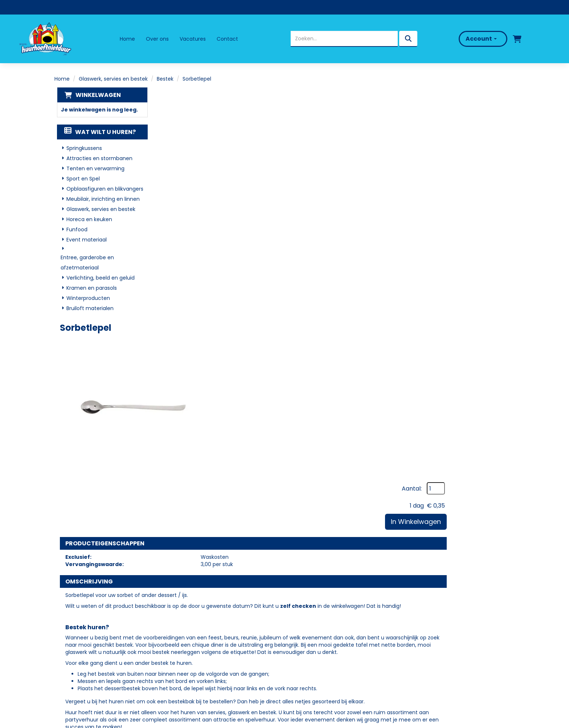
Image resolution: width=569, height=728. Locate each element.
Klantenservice (311, 631)
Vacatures (193, 39)
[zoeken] (405, 39)
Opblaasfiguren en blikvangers (103, 189)
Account (475, 39)
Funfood (75, 230)
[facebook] (68, 665)
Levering (302, 611)
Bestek (165, 79)
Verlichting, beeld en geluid (98, 278)
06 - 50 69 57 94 (84, 635)
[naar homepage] (49, 39)
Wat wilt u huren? (98, 132)
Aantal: (474, 110)
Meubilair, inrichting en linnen (101, 199)
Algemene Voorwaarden (325, 652)
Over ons (158, 39)
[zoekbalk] (341, 39)
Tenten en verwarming (93, 169)
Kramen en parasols (89, 288)
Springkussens (82, 149)
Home (128, 39)
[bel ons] (539, 39)
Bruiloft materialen (88, 309)
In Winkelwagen (478, 143)
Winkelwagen (96, 95)
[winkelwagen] (511, 39)
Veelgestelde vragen (320, 621)
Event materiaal (84, 240)
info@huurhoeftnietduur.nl (96, 644)
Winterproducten (86, 298)
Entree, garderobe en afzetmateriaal (85, 263)
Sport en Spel (81, 179)
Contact (228, 39)
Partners (187, 621)
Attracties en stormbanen (97, 159)
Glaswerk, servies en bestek (113, 79)
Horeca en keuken (87, 220)
